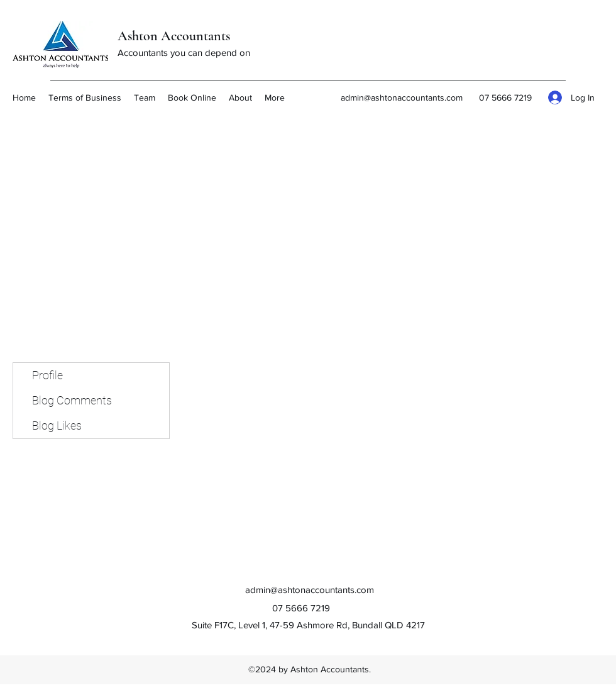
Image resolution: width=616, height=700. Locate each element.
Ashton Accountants (174, 36)
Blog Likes (57, 425)
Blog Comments (72, 400)
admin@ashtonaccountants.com (402, 97)
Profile (47, 375)
